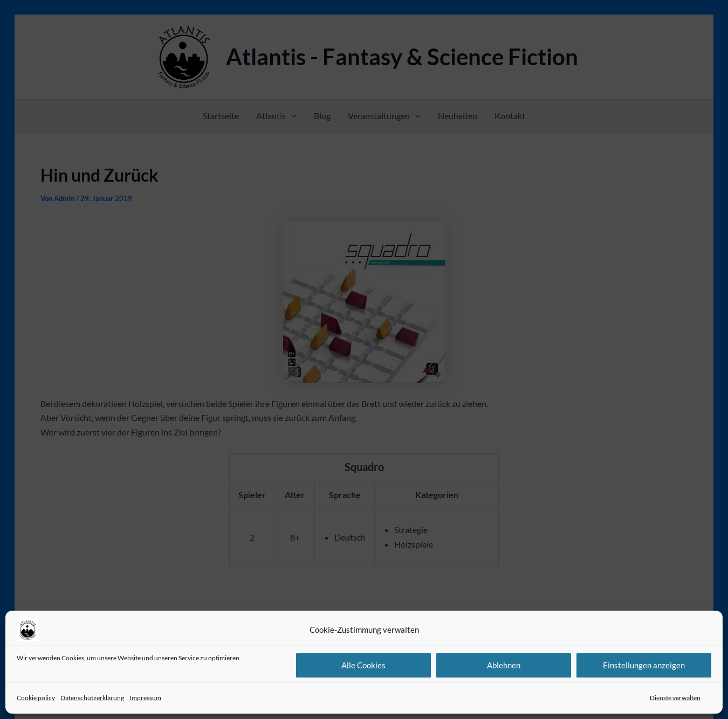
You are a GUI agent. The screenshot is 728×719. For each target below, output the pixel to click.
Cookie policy (36, 698)
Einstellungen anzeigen (644, 665)
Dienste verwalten (675, 698)
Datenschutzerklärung (92, 698)
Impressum (145, 698)
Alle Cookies (363, 665)
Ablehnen (504, 665)
